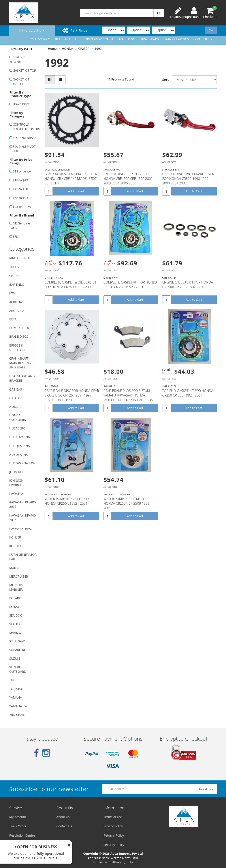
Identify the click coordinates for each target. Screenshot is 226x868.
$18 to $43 (20, 180)
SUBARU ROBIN (20, 650)
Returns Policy (114, 835)
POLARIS (15, 598)
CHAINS (15, 276)
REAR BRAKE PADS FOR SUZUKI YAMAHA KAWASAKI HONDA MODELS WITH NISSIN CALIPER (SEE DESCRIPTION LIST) (130, 398)
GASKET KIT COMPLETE (19, 81)
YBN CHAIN (17, 715)
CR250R (84, 49)
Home (52, 49)
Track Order (18, 826)
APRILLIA (16, 302)
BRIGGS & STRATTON (17, 348)
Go (211, 30)
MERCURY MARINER (16, 587)
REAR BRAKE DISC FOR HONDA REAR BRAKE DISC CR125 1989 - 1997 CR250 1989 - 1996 (72, 395)
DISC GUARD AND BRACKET (22, 378)
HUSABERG (17, 428)
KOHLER (15, 537)
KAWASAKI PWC (21, 529)
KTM (12, 293)
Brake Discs (21, 104)
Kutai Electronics (39, 39)
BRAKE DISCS (127, 39)
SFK (15, 237)
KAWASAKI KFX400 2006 (23, 518)
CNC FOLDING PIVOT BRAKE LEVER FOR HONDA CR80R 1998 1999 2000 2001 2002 (188, 178)
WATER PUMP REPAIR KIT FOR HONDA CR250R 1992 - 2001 (67, 501)
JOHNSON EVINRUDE (17, 483)
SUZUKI (15, 658)
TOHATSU (16, 689)
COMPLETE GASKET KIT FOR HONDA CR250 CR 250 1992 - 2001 (130, 285)
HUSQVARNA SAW (22, 463)
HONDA (15, 407)
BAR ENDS (17, 285)
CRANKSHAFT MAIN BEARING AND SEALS (20, 363)
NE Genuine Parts (20, 225)
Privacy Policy (113, 826)
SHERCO (15, 633)
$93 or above (22, 207)
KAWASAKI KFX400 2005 (23, 504)
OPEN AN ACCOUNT (99, 39)
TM (11, 680)
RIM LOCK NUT (20, 258)
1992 (98, 49)
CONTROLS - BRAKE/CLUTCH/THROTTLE (25, 127)
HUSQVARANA (20, 446)
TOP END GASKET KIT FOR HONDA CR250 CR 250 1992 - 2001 (188, 393)
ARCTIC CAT (18, 311)
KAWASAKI (17, 493)
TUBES (14, 267)
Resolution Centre (22, 835)
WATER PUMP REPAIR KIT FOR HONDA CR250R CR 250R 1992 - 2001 (127, 503)
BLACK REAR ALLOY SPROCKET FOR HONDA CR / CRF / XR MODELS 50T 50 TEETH (71, 178)
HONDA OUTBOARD (18, 417)
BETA (13, 319)
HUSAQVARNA (20, 437)
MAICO (14, 568)
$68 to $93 (20, 198)
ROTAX (14, 607)
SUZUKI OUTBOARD (18, 669)
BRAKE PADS (150, 39)
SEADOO (15, 624)
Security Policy (114, 845)
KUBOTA (15, 546)
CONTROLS (203, 39)
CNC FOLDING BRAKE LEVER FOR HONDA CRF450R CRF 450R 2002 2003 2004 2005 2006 (128, 178)
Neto (130, 862)
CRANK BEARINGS (176, 39)
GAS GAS (16, 389)
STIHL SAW (17, 641)
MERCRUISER (19, 576)
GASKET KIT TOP (24, 70)
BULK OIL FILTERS (68, 39)
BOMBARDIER (19, 328)
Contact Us (64, 826)
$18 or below (22, 171)
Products (32, 30)
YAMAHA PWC (19, 706)
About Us (63, 817)
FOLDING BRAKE (25, 138)
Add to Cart (76, 191)
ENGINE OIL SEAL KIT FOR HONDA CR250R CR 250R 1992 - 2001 (187, 285)
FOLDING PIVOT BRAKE (23, 149)
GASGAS (15, 398)
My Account (18, 817)
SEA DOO (16, 615)
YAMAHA (16, 697)
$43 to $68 (20, 189)
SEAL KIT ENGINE (17, 59)
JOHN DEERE (18, 472)
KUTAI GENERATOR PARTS (23, 557)
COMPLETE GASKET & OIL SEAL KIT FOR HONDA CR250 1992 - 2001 (70, 285)
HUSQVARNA (19, 455)
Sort (165, 80)
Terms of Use (113, 817)
